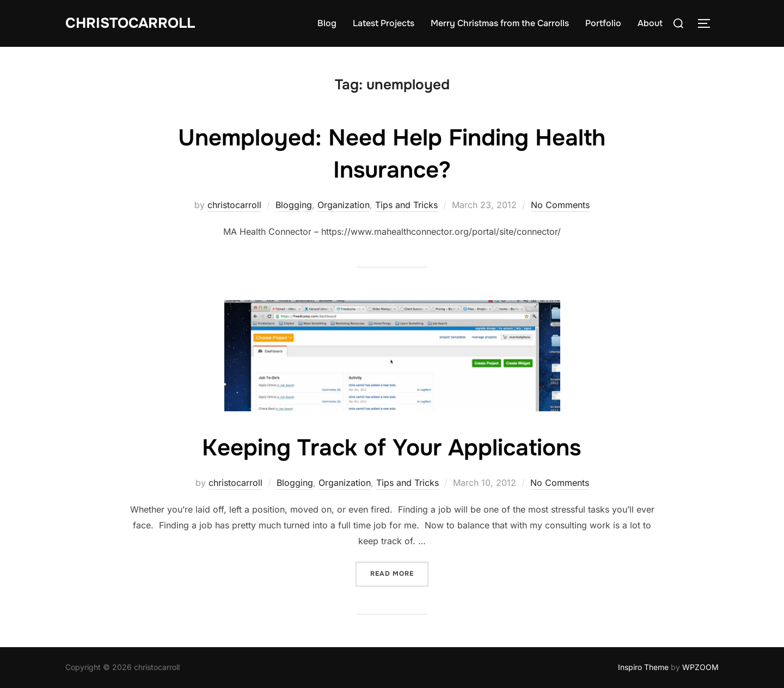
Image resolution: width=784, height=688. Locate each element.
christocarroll (234, 205)
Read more (399, 573)
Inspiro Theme (643, 667)
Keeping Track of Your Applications (391, 448)
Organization (344, 205)
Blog (327, 23)
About (650, 23)
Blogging (294, 205)
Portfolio (603, 23)
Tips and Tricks (406, 205)
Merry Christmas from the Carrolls (500, 23)
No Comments (560, 205)
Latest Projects (384, 23)
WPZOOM (700, 667)
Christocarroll (130, 23)
